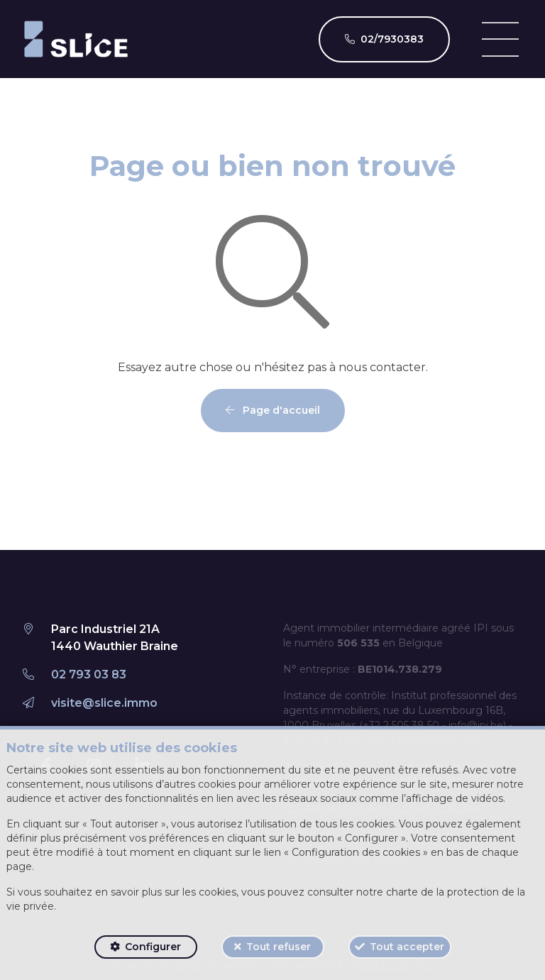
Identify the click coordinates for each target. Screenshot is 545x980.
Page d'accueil (273, 410)
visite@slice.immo (104, 703)
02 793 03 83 (89, 675)
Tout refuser (279, 947)
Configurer (153, 947)
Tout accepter (407, 947)
